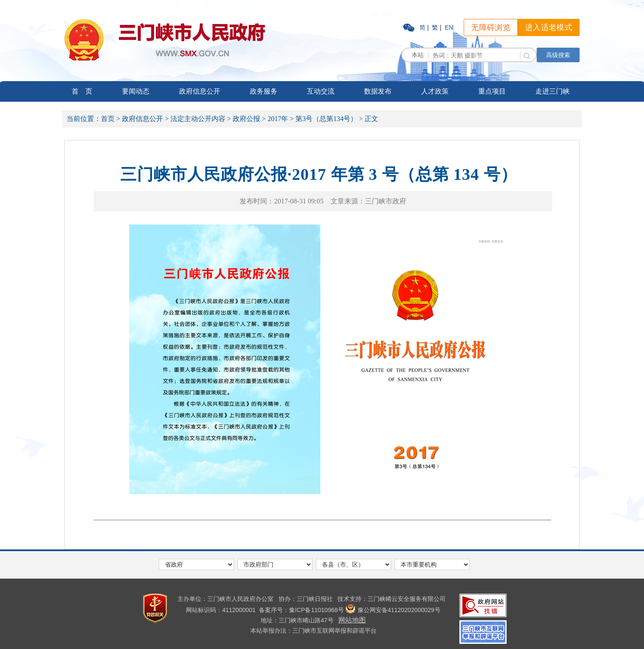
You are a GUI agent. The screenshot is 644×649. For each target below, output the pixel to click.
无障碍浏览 (491, 27)
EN (449, 27)
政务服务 (264, 91)
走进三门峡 (553, 91)
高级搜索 (558, 55)
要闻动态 (136, 91)
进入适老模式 (549, 27)
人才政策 (435, 91)
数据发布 (378, 91)
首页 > (111, 119)
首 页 (82, 91)
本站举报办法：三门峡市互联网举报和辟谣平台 (313, 631)
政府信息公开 (200, 91)
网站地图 (352, 620)
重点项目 (492, 91)
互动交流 (321, 91)
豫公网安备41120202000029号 (393, 610)
